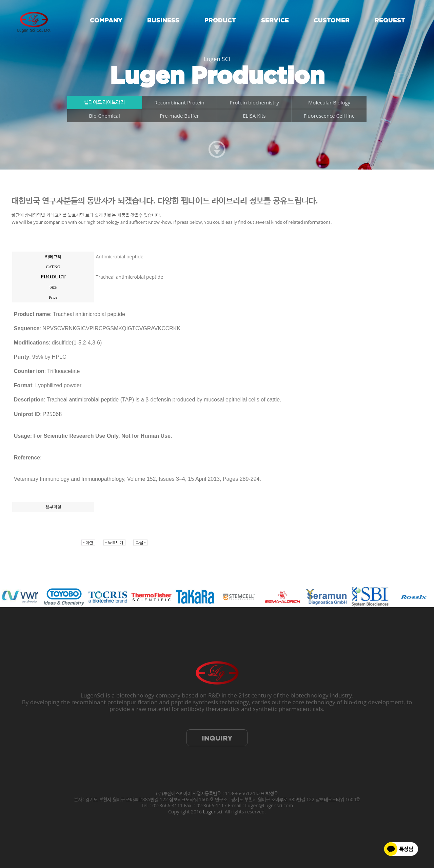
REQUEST (390, 20)
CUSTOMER (332, 20)
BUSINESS (163, 20)
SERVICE (275, 20)
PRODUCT (220, 20)
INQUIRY (217, 738)
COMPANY (106, 20)
